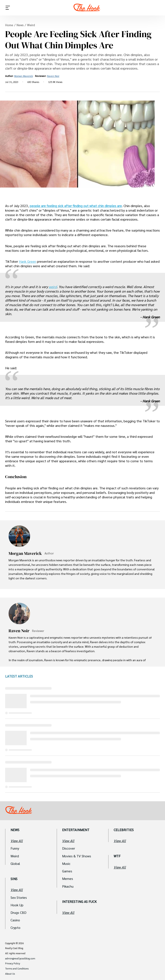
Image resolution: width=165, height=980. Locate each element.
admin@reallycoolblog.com (20, 959)
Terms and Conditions (17, 969)
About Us (10, 974)
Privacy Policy (13, 963)
